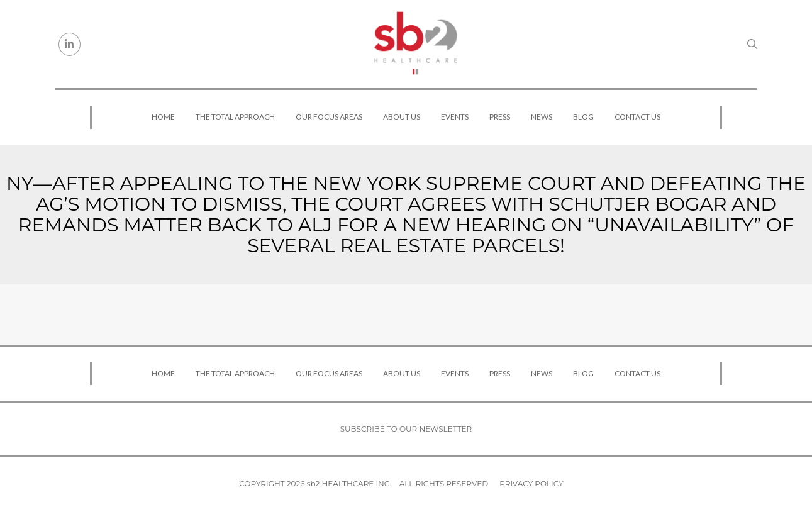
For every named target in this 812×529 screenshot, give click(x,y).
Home (163, 117)
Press (500, 117)
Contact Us (637, 117)
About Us (402, 117)
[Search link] (752, 44)
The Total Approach (235, 117)
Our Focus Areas (329, 117)
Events (455, 117)
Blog (583, 117)
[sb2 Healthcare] (415, 44)
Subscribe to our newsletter (406, 429)
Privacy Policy (531, 483)
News (542, 117)
